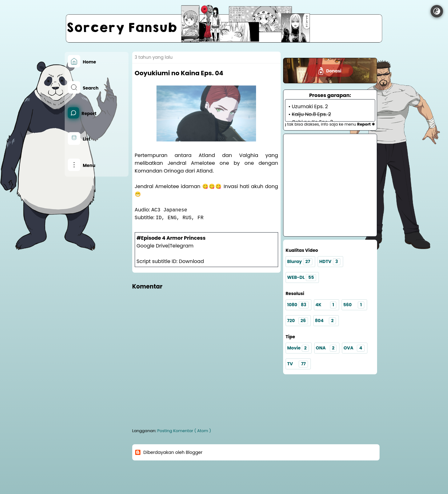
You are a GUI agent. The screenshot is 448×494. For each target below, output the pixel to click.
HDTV (330, 262)
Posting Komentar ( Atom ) (184, 431)
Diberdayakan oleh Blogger (169, 452)
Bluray (300, 262)
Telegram (182, 246)
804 (325, 321)
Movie (298, 348)
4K (326, 305)
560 (354, 305)
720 (298, 321)
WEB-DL (302, 278)
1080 (298, 305)
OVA (354, 348)
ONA (326, 348)
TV (298, 364)
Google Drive (152, 246)
